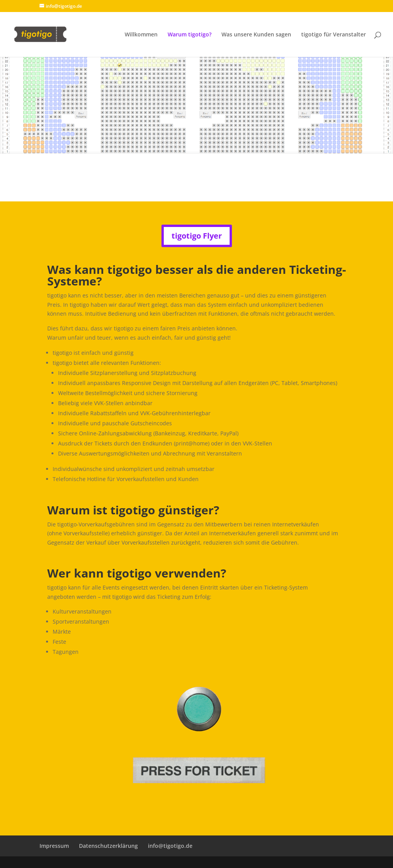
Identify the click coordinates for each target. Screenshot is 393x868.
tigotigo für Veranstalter (334, 35)
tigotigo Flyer (197, 236)
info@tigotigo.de (170, 846)
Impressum (54, 846)
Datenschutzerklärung (108, 846)
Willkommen (141, 35)
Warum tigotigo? (190, 35)
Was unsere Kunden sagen (256, 35)
